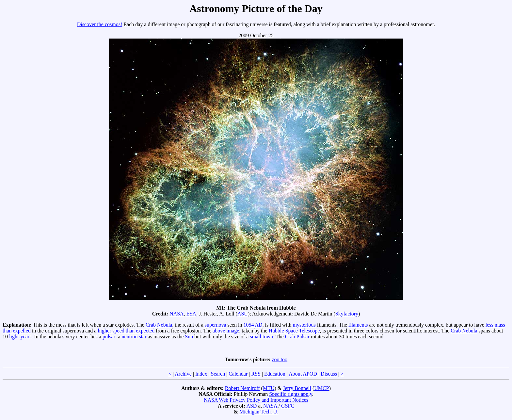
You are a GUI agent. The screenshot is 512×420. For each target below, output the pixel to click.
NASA (177, 314)
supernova (216, 325)
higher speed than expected (126, 331)
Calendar (238, 374)
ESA (191, 314)
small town (261, 337)
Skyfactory (347, 314)
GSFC (288, 406)
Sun (189, 337)
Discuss (329, 374)
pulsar (109, 337)
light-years (20, 337)
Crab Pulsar (297, 337)
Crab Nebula (159, 325)
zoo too (280, 359)
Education (275, 374)
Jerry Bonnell (297, 388)
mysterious (304, 325)
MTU (269, 388)
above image (226, 331)
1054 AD (253, 325)
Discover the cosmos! (100, 24)
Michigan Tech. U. (259, 412)
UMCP (321, 388)
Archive (183, 374)
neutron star (134, 337)
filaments (358, 325)
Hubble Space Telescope (294, 331)
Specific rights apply (290, 394)
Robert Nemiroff (242, 388)
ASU (243, 314)
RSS (256, 374)
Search (218, 374)
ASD (251, 406)
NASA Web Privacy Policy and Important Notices (256, 400)
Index (201, 374)
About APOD (303, 374)
